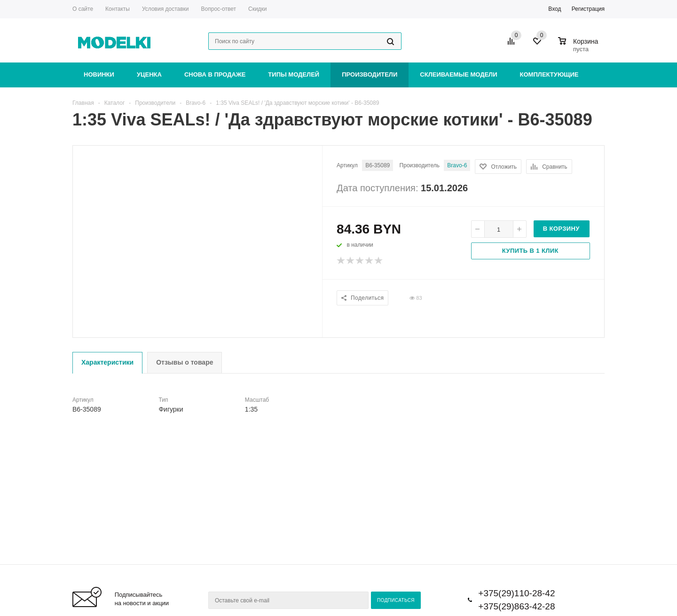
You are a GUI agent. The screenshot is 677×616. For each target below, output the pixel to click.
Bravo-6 (457, 165)
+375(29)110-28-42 (516, 593)
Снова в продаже (215, 74)
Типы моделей (294, 74)
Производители (370, 74)
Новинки (99, 74)
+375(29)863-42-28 (516, 606)
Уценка (149, 74)
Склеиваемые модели (458, 74)
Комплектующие (549, 74)
